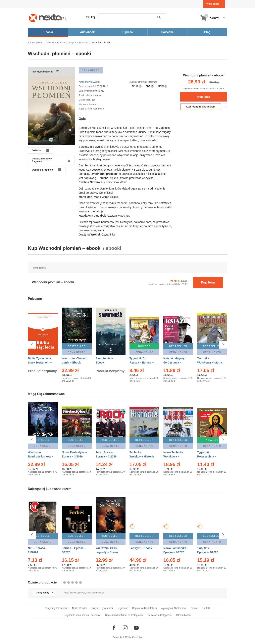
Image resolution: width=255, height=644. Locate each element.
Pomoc (194, 608)
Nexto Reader (79, 608)
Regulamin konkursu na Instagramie (124, 615)
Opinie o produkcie (43, 170)
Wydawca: (84, 104)
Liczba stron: (85, 100)
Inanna (93, 104)
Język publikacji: (87, 95)
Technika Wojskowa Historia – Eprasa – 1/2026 (142, 456)
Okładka (37, 150)
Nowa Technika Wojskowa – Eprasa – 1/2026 (174, 456)
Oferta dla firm (184, 615)
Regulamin (122, 608)
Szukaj (91, 17)
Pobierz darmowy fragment (42, 160)
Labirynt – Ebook (141, 546)
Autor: (82, 82)
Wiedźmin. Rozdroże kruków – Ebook (41, 456)
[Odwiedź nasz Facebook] (114, 628)
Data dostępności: (88, 86)
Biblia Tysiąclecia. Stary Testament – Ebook (40, 363)
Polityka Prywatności (102, 608)
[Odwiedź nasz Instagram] (125, 628)
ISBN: (82, 109)
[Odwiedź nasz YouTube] (136, 628)
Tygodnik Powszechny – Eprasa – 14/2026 (208, 456)
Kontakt (206, 608)
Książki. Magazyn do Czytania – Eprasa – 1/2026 (175, 363)
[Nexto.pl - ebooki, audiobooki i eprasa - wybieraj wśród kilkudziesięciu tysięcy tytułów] (48, 18)
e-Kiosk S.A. (136, 637)
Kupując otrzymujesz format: (143, 82)
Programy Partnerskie (57, 608)
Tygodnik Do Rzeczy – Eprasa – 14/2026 (142, 363)
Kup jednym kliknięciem (201, 107)
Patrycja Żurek (93, 82)
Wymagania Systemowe (174, 608)
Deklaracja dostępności (160, 615)
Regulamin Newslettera (144, 608)
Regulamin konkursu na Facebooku (83, 615)
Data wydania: (86, 91)
